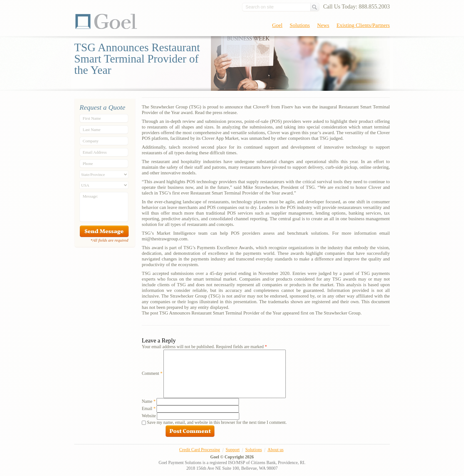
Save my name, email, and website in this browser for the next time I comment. (217, 422)
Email (149, 409)
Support (233, 450)
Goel (106, 21)
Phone (88, 164)
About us (276, 450)
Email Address (95, 152)
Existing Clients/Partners (363, 25)
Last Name (92, 130)
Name (149, 401)
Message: (90, 196)
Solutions (300, 25)
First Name (92, 118)
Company (91, 141)
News (323, 25)
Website (149, 416)
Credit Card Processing (200, 450)
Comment (152, 373)
